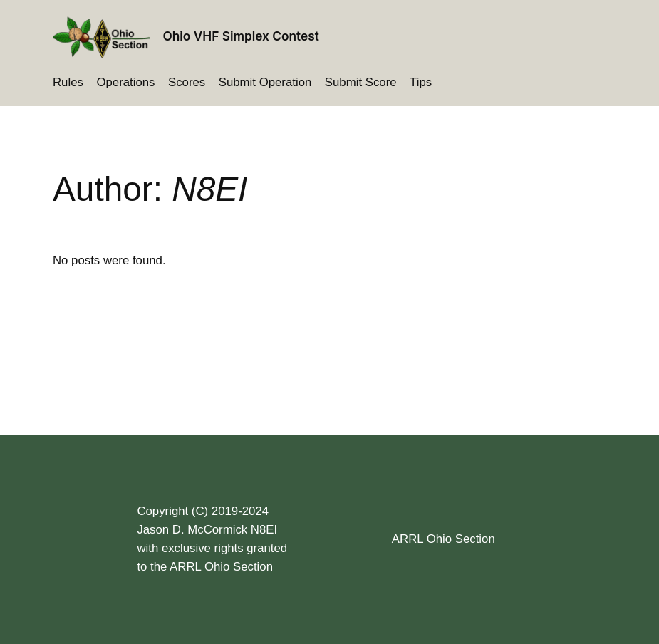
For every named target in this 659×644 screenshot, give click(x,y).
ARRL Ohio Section (443, 539)
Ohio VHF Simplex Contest (241, 36)
